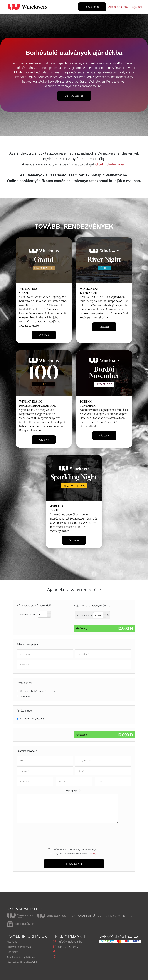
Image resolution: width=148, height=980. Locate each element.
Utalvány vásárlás (74, 96)
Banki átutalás (27, 696)
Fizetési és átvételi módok (22, 962)
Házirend (12, 942)
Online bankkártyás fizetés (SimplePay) (38, 691)
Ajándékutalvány (118, 7)
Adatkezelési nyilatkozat (21, 957)
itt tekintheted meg (110, 164)
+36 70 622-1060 (66, 947)
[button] (49, 613)
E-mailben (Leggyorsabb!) (32, 719)
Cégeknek (137, 7)
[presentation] (74, 835)
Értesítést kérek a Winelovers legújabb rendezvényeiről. (76, 849)
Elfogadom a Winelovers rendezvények (76, 853)
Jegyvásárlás (92, 7)
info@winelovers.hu (68, 941)
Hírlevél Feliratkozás (19, 947)
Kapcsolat (13, 952)
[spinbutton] (43, 614)
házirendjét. (93, 853)
